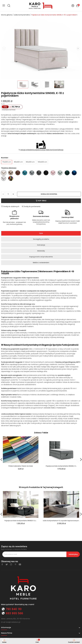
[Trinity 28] (68, 173)
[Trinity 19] (54, 173)
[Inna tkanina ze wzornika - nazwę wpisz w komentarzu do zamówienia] (11, 179)
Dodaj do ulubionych (10, 206)
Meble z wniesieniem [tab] (41, 263)
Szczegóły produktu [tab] (41, 239)
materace (14, 408)
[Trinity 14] (32, 173)
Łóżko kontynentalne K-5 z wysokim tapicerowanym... (61, 521)
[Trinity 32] (4, 179)
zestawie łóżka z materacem (55, 408)
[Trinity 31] (75, 173)
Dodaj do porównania (31, 206)
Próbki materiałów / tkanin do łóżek (21, 466)
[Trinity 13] (25, 173)
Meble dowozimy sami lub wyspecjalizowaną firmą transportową (41, 222)
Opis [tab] (41, 233)
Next (78, 48)
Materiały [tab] (41, 251)
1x (41, 150)
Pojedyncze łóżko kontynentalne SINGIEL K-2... (61, 466)
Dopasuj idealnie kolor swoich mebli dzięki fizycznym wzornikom (68, 222)
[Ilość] (8, 194)
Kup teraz (41, 201)
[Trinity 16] (47, 173)
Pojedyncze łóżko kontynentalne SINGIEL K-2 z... (21, 521)
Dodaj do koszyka (49, 194)
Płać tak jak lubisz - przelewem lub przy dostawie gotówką (14, 223)
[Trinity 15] (39, 173)
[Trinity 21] (61, 173)
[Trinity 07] (18, 173)
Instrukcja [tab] (41, 245)
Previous (4, 48)
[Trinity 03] (11, 173)
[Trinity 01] (4, 173)
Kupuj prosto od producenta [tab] (41, 257)
